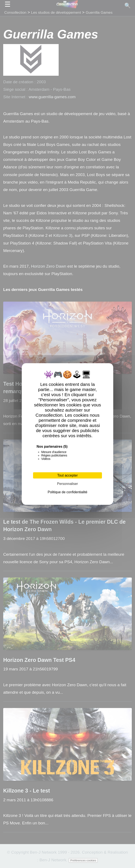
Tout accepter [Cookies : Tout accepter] (67, 475)
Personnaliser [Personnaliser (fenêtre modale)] (68, 484)
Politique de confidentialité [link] (68, 492)
